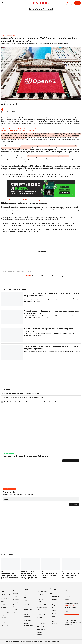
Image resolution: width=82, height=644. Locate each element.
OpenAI (20, 271)
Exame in (55, 599)
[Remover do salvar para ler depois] (19, 104)
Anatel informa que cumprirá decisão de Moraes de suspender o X (25, 200)
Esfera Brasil (31, 571)
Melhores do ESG (41, 630)
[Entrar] (77, 3)
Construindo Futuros (40, 601)
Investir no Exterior (42, 607)
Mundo (15, 588)
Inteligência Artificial (41, 9)
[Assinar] (69, 3)
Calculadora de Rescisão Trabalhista (28, 614)
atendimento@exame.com (72, 614)
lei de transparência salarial (52, 642)
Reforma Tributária (42, 610)
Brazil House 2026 (42, 591)
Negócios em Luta (41, 617)
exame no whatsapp (9, 453)
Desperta (55, 605)
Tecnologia (16, 602)
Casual (15, 591)
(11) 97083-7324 (71, 620)
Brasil (3, 602)
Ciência (15, 609)
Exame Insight (5, 613)
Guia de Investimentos (28, 601)
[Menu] (2, 3)
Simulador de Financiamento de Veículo (29, 625)
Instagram (67, 596)
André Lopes (7, 109)
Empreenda (55, 619)
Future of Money (15, 606)
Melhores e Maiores (42, 627)
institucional (9, 642)
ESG (2, 610)
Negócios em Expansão (40, 633)
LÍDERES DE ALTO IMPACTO (5, 598)
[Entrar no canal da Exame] (71, 461)
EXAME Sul (40, 594)
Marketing (16, 594)
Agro (54, 616)
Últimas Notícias (6, 594)
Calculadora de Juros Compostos (28, 620)
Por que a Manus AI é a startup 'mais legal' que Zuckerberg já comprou (24, 398)
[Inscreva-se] (74, 505)
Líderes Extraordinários (41, 614)
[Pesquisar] (6, 3)
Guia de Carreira (28, 605)
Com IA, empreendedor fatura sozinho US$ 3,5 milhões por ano (21, 393)
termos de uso (17, 642)
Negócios (4, 623)
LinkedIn (67, 594)
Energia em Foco (41, 604)
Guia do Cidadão (28, 593)
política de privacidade (38, 642)
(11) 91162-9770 (71, 608)
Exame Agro (16, 599)
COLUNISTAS (5, 626)
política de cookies (26, 642)
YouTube (67, 591)
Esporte (15, 596)
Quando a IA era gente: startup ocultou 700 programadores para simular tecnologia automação (30, 402)
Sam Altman (27, 271)
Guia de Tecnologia (27, 597)
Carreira (3, 604)
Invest (3, 620)
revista (55, 593)
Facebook (67, 599)
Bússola (39, 597)
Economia (4, 607)
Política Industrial (42, 620)
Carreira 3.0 (56, 602)
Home (2, 35)
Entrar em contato (69, 606)
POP (14, 612)
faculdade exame (55, 589)
